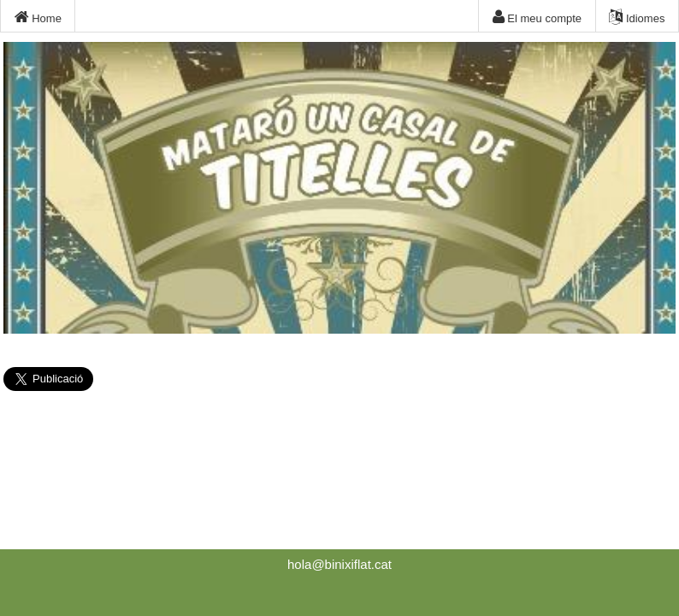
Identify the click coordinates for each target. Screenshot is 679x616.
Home (38, 17)
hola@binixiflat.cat (339, 564)
